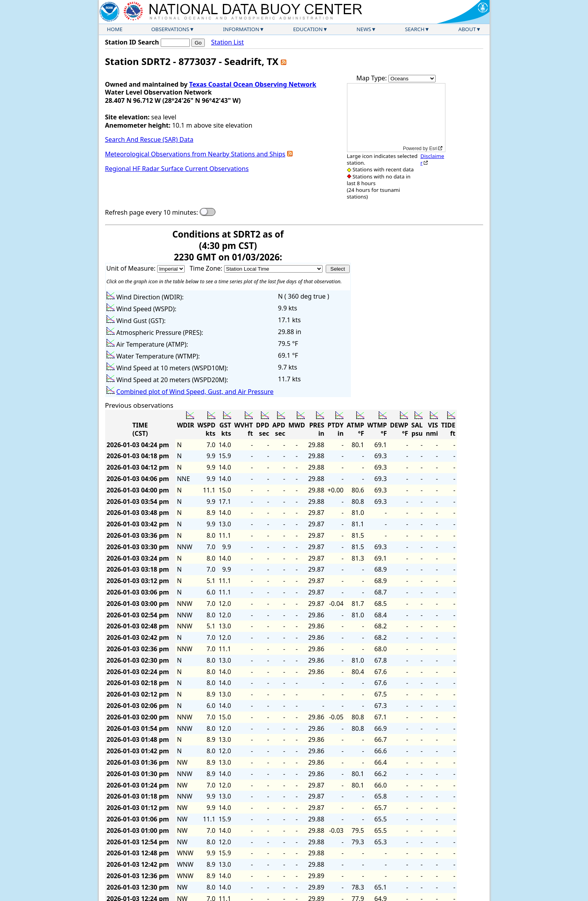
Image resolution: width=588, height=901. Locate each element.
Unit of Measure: (132, 268)
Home (115, 29)
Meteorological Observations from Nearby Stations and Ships (195, 154)
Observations (170, 29)
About (467, 29)
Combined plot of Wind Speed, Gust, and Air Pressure (195, 392)
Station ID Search (132, 42)
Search (415, 29)
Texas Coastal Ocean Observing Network (253, 84)
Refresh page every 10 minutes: (152, 213)
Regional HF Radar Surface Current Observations (177, 169)
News (364, 29)
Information (241, 29)
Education (308, 29)
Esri (433, 149)
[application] (396, 118)
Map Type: (373, 78)
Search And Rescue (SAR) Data (149, 139)
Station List (227, 42)
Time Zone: (207, 268)
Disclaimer (432, 159)
